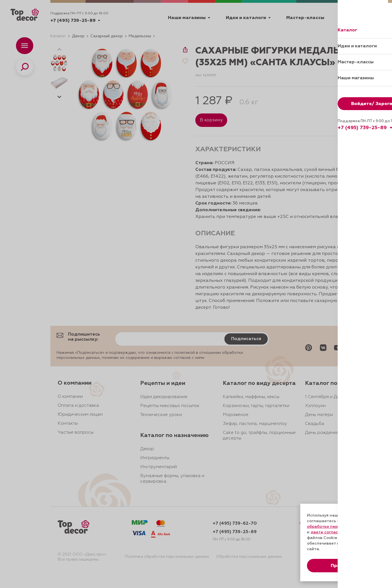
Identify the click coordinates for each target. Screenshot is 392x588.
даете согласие (327, 532)
